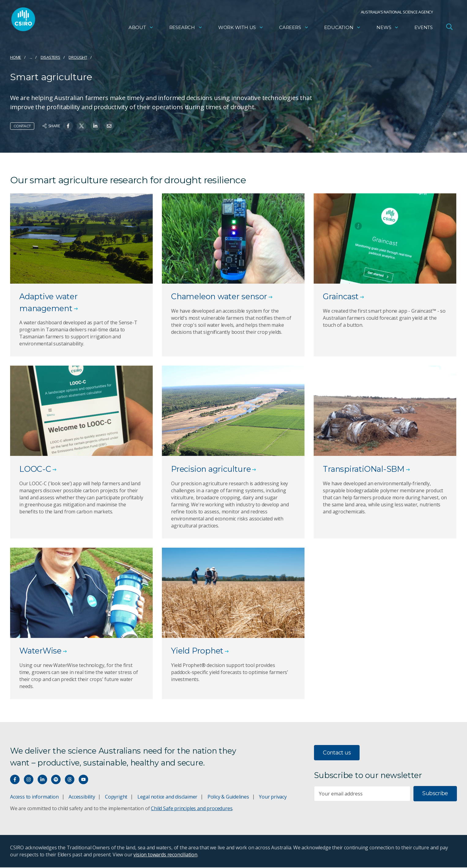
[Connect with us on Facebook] (15, 780)
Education (342, 29)
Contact (22, 126)
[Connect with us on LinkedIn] (42, 780)
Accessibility (82, 797)
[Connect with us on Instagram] (29, 780)
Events (424, 29)
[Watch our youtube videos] (83, 780)
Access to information (34, 797)
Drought (78, 57)
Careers (294, 29)
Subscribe (435, 794)
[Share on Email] (109, 126)
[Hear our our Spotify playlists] (56, 780)
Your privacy (273, 797)
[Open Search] (449, 29)
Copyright (116, 797)
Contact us (337, 753)
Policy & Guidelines (228, 797)
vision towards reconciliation (165, 855)
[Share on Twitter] (82, 126)
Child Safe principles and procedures (192, 809)
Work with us (241, 29)
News (388, 29)
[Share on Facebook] (68, 126)
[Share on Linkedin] (95, 126)
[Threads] (70, 780)
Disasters (50, 57)
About (141, 29)
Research (186, 29)
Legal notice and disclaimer (167, 797)
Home (16, 57)
